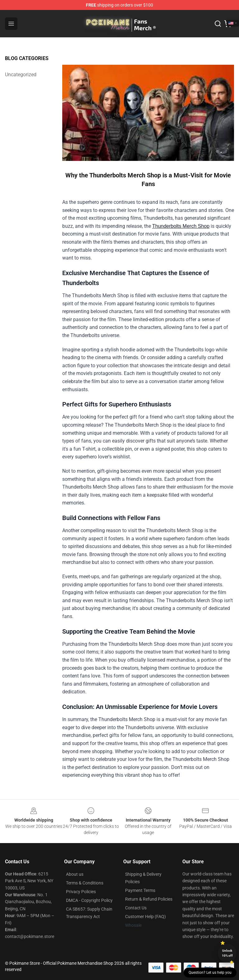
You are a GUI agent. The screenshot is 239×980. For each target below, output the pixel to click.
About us (75, 874)
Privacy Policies (81, 892)
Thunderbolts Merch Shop (181, 226)
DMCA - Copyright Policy (89, 900)
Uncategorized (21, 75)
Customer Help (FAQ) (145, 917)
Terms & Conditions (85, 883)
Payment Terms (140, 890)
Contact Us (136, 908)
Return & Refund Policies (149, 899)
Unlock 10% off (227, 953)
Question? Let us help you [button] (210, 973)
